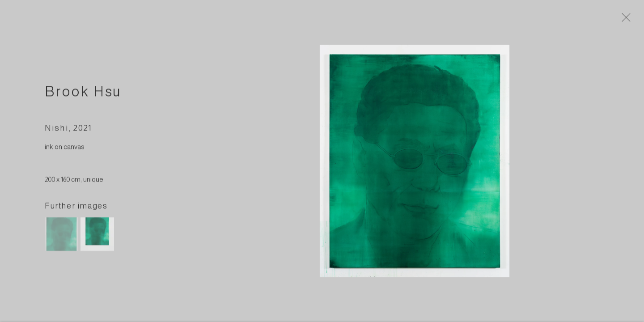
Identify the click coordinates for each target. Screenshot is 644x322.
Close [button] (627, 20)
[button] (61, 236)
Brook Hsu (83, 93)
